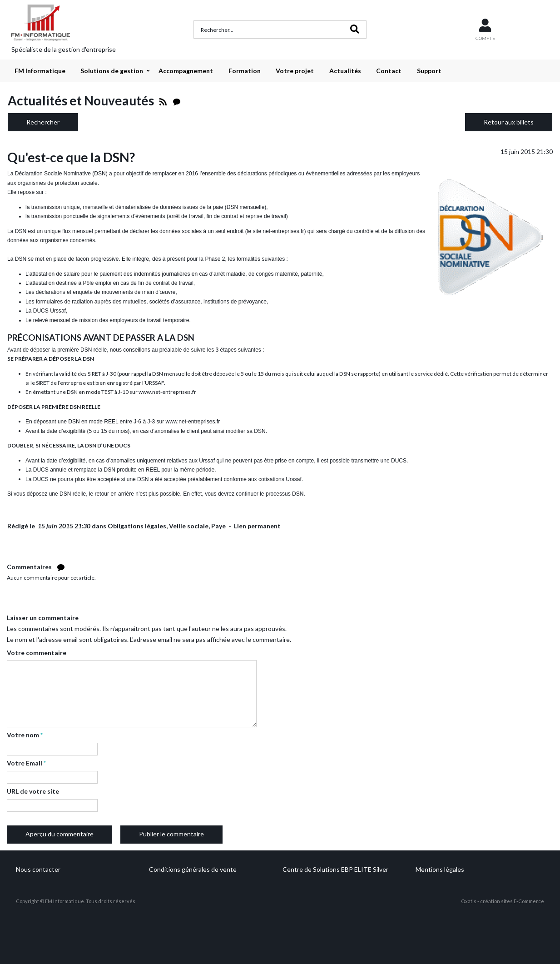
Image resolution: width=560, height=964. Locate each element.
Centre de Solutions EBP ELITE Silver (335, 869)
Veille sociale (189, 526)
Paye (218, 526)
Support (429, 71)
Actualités (345, 71)
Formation (245, 71)
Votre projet (295, 71)
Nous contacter (38, 869)
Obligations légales (137, 526)
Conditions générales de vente (193, 869)
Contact (389, 71)
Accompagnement (186, 71)
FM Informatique (40, 71)
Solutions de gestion (112, 71)
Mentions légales (440, 869)
